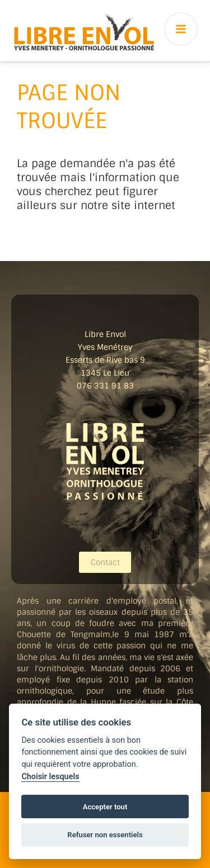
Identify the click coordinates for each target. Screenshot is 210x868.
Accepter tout (105, 807)
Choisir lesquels (50, 777)
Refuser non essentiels (105, 835)
